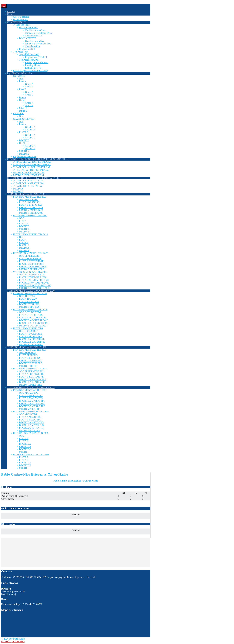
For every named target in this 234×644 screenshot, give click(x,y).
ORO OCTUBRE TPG (30, 312)
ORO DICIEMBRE (29, 331)
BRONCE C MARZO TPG (32, 406)
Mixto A (23, 108)
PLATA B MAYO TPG (30, 420)
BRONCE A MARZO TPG (32, 401)
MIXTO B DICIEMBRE (31, 344)
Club (9, 14)
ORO (22, 218)
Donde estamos (20, 19)
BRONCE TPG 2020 (29, 304)
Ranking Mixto (32, 65)
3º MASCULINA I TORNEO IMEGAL (32, 162)
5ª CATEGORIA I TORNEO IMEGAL (32, 167)
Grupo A (29, 84)
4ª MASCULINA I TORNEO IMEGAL (32, 165)
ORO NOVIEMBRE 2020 (32, 275)
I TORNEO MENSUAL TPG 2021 (30, 390)
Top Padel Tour (20, 52)
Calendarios (19, 76)
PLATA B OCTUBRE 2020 (32, 318)
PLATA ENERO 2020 (30, 202)
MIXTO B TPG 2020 (29, 307)
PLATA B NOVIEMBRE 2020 (34, 280)
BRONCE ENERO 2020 (31, 207)
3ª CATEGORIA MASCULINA (28, 181)
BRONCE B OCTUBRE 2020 (34, 323)
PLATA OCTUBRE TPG (31, 315)
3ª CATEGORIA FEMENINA (28, 186)
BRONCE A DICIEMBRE (32, 339)
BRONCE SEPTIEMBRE (32, 264)
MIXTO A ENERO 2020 (31, 210)
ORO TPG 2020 (27, 296)
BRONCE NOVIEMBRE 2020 (34, 283)
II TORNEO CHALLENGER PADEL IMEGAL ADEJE (34, 178)
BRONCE (24, 140)
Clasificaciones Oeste (35, 30)
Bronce (23, 97)
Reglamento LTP (27, 49)
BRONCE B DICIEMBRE (32, 342)
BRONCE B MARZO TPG (32, 404)
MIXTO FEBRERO (29, 366)
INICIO (11, 11)
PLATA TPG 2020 (28, 299)
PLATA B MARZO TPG (31, 398)
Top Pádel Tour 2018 (29, 54)
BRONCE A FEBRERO (31, 361)
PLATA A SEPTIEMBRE (31, 374)
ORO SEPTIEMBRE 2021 (32, 371)
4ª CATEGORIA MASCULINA (28, 183)
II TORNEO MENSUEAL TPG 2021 (31, 412)
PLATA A (24, 438)
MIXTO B (24, 154)
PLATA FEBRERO (28, 355)
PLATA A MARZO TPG (31, 395)
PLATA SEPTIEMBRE (30, 259)
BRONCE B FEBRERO (31, 363)
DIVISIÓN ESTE (28, 38)
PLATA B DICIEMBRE (31, 336)
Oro (21, 79)
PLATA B (24, 132)
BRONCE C (25, 449)
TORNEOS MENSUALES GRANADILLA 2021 (31, 387)
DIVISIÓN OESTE (28, 28)
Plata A (23, 81)
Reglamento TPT (33, 68)
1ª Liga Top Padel (22, 25)
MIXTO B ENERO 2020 (31, 213)
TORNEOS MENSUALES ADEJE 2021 (27, 347)
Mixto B (23, 111)
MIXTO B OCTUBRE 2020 (33, 326)
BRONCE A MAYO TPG (31, 422)
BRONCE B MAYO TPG (31, 425)
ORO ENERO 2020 (29, 199)
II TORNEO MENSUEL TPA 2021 (30, 369)
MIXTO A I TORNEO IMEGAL (29, 173)
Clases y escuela (21, 17)
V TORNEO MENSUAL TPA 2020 (30, 272)
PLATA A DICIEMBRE (31, 334)
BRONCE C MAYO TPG (31, 428)
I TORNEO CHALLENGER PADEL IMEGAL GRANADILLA (38, 159)
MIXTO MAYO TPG (29, 430)
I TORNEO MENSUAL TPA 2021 (30, 350)
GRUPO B (30, 130)
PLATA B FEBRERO (29, 358)
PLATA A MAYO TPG (30, 417)
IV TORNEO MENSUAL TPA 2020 (31, 253)
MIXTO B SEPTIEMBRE (32, 269)
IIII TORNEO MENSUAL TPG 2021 (31, 455)
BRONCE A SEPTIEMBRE (33, 379)
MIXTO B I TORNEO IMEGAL (29, 175)
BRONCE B (25, 447)
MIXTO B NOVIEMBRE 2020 (34, 288)
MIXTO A (24, 151)
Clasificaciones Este (35, 41)
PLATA (23, 221)
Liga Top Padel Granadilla (20, 73)
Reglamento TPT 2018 (36, 57)
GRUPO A (30, 127)
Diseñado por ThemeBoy (13, 641)
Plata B (23, 89)
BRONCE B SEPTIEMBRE (33, 267)
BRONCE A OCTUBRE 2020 (34, 320)
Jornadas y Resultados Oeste (39, 33)
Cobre (22, 100)
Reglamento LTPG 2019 (25, 156)
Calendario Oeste (33, 36)
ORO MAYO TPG (28, 414)
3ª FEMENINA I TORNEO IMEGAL (31, 170)
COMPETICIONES (17, 22)
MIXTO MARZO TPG (30, 409)
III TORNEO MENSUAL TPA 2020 (31, 234)
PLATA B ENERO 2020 (31, 205)
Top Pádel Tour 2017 (29, 60)
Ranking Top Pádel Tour (37, 62)
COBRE (23, 143)
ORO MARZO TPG (29, 393)
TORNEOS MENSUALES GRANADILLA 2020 (31, 291)
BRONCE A (25, 444)
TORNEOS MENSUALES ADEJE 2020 (27, 194)
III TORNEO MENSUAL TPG (28, 328)
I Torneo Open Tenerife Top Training (31, 71)
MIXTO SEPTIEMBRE (31, 385)
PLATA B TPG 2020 (29, 301)
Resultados (18, 113)
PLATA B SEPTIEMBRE (31, 261)
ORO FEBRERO (27, 353)
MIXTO (23, 452)
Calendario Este (33, 46)
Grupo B (29, 87)
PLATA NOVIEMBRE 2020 (33, 277)
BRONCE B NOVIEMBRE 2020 (35, 285)
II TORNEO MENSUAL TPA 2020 (30, 216)
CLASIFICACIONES (24, 119)
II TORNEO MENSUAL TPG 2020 (30, 310)
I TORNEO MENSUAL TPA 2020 (30, 197)
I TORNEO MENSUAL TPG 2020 (30, 293)
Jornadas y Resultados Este (38, 44)
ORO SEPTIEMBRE (29, 256)
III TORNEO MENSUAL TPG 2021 (31, 433)
